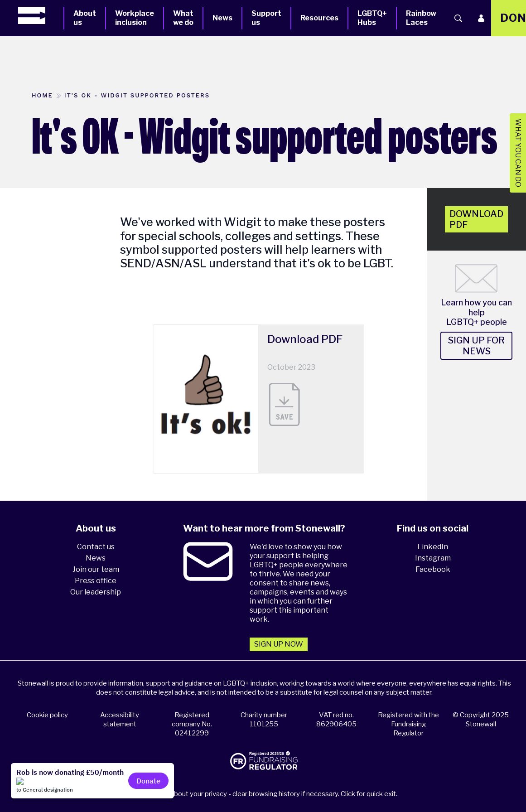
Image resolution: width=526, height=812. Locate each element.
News (222, 18)
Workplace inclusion (135, 18)
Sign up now (279, 644)
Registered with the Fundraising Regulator (408, 724)
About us (85, 18)
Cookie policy (47, 715)
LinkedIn (433, 547)
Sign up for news (476, 346)
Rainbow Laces (421, 18)
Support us (266, 18)
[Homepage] (41, 15)
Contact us (96, 547)
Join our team (96, 569)
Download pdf (476, 219)
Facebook (433, 569)
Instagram (433, 558)
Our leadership (96, 592)
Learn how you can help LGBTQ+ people (476, 312)
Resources (319, 18)
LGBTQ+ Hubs (372, 18)
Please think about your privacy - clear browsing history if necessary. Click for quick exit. (264, 794)
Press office (96, 581)
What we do (183, 18)
